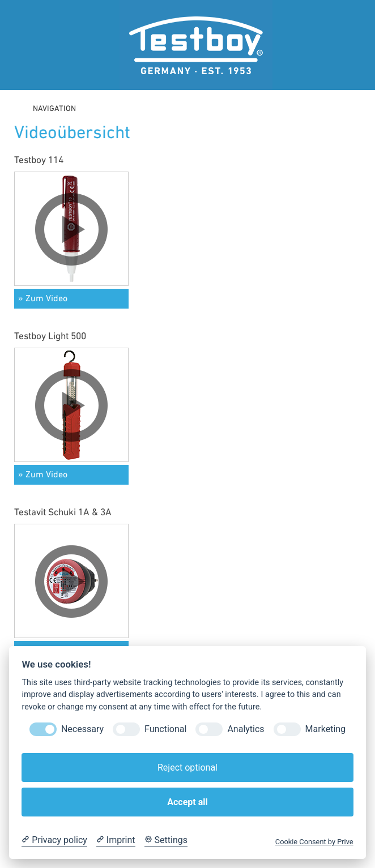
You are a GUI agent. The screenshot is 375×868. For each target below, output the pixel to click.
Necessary (82, 729)
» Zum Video (43, 299)
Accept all (187, 802)
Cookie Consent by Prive (314, 842)
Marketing (325, 729)
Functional (165, 729)
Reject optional (187, 767)
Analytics (246, 729)
